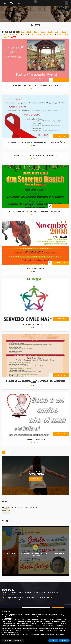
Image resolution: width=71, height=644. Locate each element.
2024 (36, 32)
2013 (45, 34)
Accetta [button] (64, 640)
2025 (29, 32)
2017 (18, 34)
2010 (65, 34)
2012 (52, 34)
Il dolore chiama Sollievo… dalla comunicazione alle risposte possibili (35, 382)
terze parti (30, 620)
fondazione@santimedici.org (11, 599)
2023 (43, 32)
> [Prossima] (10, 452)
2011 (59, 34)
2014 (39, 34)
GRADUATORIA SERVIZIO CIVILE (35, 325)
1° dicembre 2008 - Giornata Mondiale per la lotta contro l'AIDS (35, 142)
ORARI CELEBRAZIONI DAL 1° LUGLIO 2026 (24, 508)
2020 (64, 32)
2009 (6, 37)
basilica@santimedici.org (10, 594)
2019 (5, 34)
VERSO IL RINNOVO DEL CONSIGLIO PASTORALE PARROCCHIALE (35, 212)
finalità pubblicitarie (54, 623)
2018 (11, 34)
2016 (25, 34)
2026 (22, 32)
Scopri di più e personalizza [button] (13, 640)
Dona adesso (36, 479)
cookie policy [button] (8, 618)
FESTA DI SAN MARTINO (35, 268)
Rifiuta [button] (53, 640)
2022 (50, 32)
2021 (57, 32)
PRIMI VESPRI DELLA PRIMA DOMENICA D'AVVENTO (35, 155)
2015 (32, 34)
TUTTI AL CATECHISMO (35, 439)
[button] (69, 611)
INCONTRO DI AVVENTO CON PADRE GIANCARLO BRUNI (35, 86)
